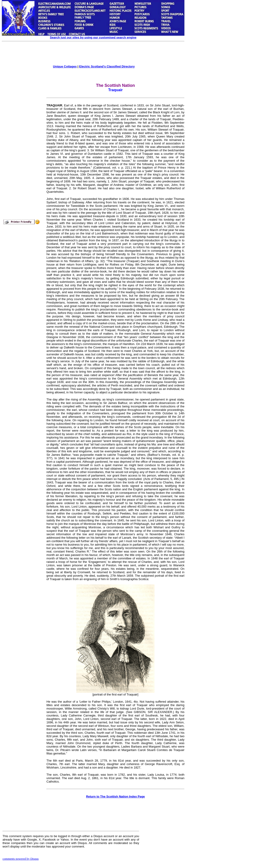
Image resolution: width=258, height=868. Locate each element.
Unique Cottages (65, 66)
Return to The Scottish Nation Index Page (115, 796)
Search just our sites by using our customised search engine (93, 37)
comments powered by (21, 859)
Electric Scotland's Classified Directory (107, 66)
